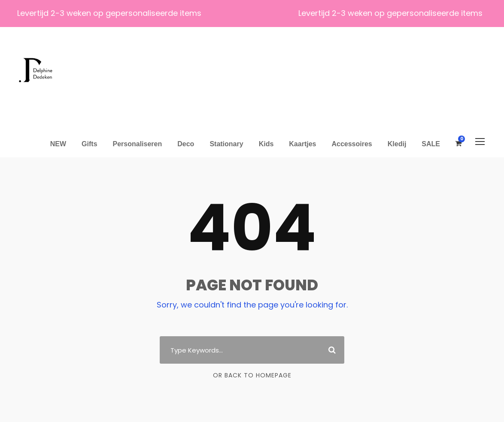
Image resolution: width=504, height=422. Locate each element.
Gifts (89, 144)
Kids (266, 144)
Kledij (397, 144)
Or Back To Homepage (252, 375)
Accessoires (352, 144)
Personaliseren (138, 144)
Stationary (226, 144)
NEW (58, 144)
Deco (186, 144)
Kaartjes (302, 144)
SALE (431, 144)
